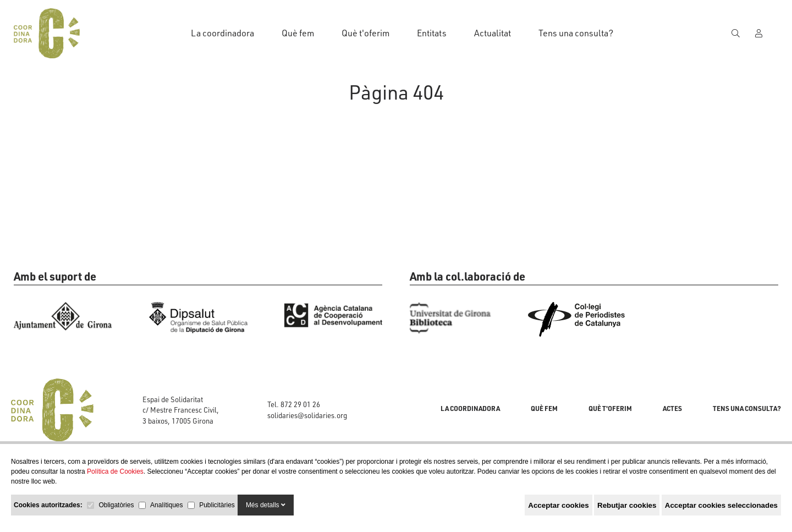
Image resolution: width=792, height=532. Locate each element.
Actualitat (493, 33)
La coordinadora (222, 33)
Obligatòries (116, 505)
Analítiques (166, 505)
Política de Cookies (115, 471)
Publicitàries (217, 505)
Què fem (298, 33)
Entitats (432, 33)
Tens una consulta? (576, 33)
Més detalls (266, 505)
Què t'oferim (365, 33)
